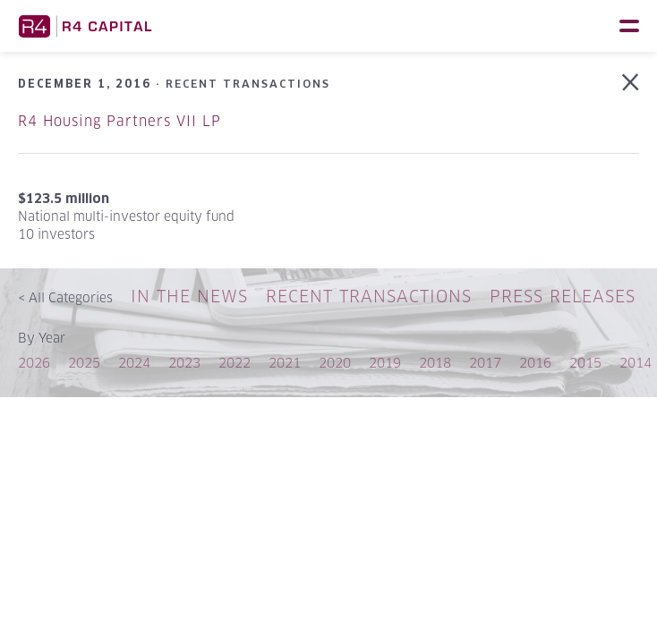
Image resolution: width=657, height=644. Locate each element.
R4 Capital (85, 26)
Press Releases (563, 297)
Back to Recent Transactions (630, 82)
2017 (485, 363)
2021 (285, 363)
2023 (184, 363)
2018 (435, 363)
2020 (335, 363)
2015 (585, 363)
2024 (134, 363)
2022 (235, 363)
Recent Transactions (369, 297)
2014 (636, 363)
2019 (385, 363)
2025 (84, 363)
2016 (535, 363)
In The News (189, 297)
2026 (34, 363)
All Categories (65, 297)
